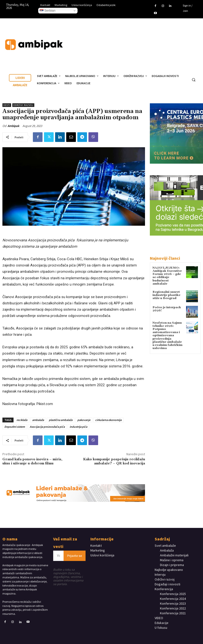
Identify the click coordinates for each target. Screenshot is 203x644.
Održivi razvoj (23, 105)
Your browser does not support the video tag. (164, 40)
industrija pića (78, 427)
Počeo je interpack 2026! (167, 309)
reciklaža (22, 420)
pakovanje (84, 420)
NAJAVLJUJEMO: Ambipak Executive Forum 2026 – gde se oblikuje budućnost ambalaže (167, 276)
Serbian (48, 11)
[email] (58, 556)
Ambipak (13, 126)
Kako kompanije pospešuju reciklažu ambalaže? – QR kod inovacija (114, 461)
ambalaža (38, 420)
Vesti (7, 105)
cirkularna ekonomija (108, 420)
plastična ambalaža (61, 420)
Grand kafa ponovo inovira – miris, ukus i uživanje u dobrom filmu (32, 461)
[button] (194, 80)
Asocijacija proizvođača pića (47, 427)
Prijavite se (75, 556)
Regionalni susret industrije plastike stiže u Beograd (166, 295)
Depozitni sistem (15, 427)
